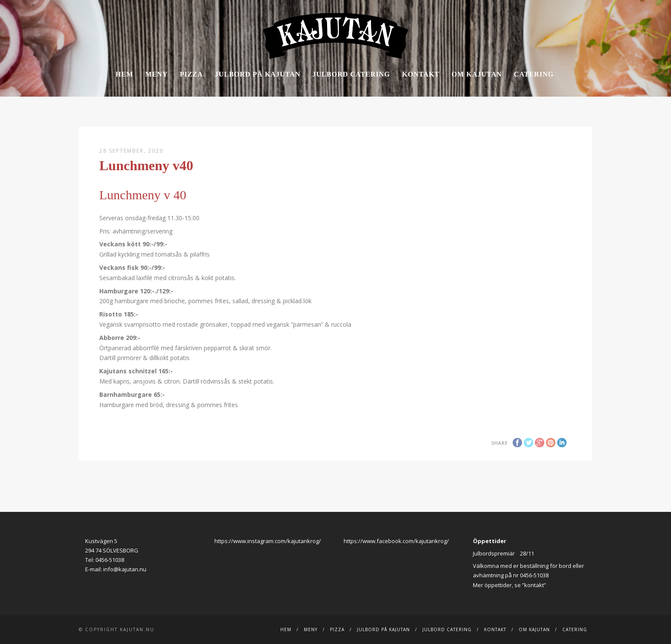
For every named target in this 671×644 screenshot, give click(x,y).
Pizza (191, 74)
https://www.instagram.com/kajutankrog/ (268, 541)
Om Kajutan (477, 74)
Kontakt (421, 74)
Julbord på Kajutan (258, 74)
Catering (534, 74)
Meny (156, 74)
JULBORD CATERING (351, 74)
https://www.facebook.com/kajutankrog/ (396, 541)
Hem (124, 74)
